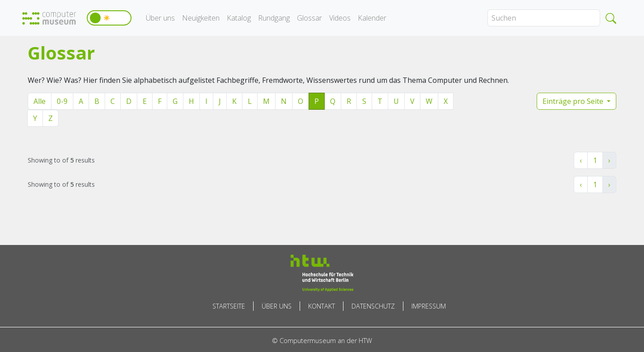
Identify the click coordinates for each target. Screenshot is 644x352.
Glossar (309, 18)
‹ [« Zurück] (581, 160)
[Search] (544, 18)
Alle (40, 101)
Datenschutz (373, 306)
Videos (340, 18)
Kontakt (322, 306)
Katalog (239, 18)
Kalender (372, 18)
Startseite (229, 306)
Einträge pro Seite (574, 101)
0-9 (62, 101)
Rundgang (274, 18)
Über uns (160, 18)
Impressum (429, 306)
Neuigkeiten (201, 18)
